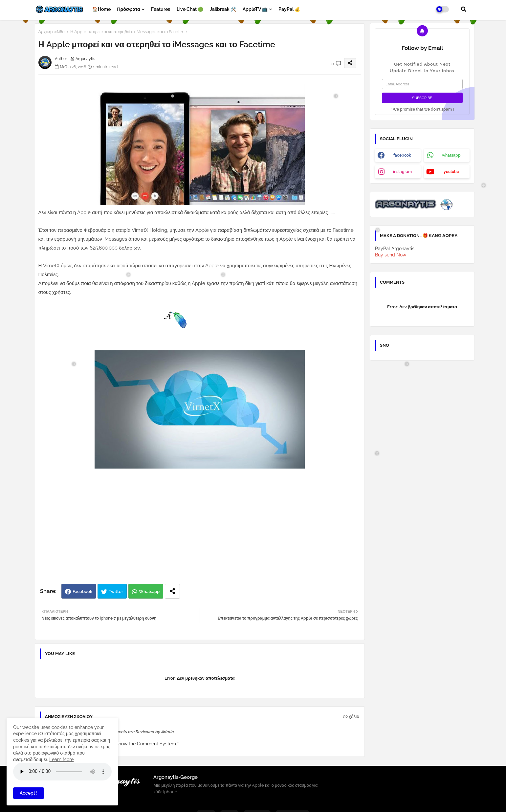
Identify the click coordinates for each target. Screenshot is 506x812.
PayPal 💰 (289, 9)
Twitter (116, 592)
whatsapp (451, 155)
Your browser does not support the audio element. (62, 772)
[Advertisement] (207, 531)
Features (161, 9)
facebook (402, 155)
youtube (451, 172)
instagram (402, 172)
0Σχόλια (351, 716)
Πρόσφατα (129, 9)
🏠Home (101, 9)
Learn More (61, 759)
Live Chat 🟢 (190, 9)
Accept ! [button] (29, 793)
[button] (464, 9)
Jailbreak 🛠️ (223, 9)
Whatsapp (149, 592)
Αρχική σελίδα (52, 32)
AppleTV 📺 (255, 9)
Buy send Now (391, 255)
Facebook (82, 592)
